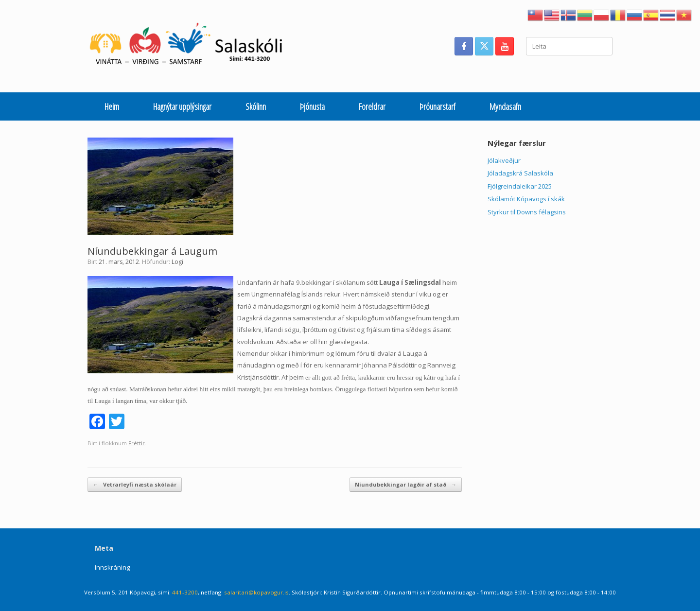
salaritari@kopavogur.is (256, 592)
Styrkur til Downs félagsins (527, 212)
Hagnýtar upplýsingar (182, 106)
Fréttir (137, 443)
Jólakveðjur (504, 160)
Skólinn (256, 106)
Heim (112, 106)
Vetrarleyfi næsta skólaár (135, 485)
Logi (177, 262)
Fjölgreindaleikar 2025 (520, 186)
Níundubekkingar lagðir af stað (406, 485)
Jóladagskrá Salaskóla (520, 173)
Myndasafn (505, 106)
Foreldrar (372, 106)
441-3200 (185, 592)
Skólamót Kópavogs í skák (526, 199)
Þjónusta (312, 106)
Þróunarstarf (437, 106)
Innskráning (112, 567)
